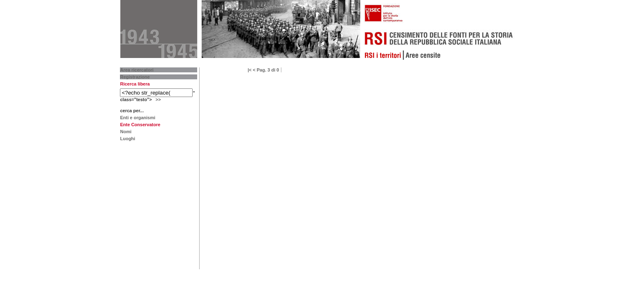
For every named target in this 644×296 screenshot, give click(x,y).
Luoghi (128, 139)
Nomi (126, 132)
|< (250, 70)
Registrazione (135, 77)
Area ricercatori (137, 70)
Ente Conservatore (140, 125)
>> (158, 99)
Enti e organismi (138, 118)
